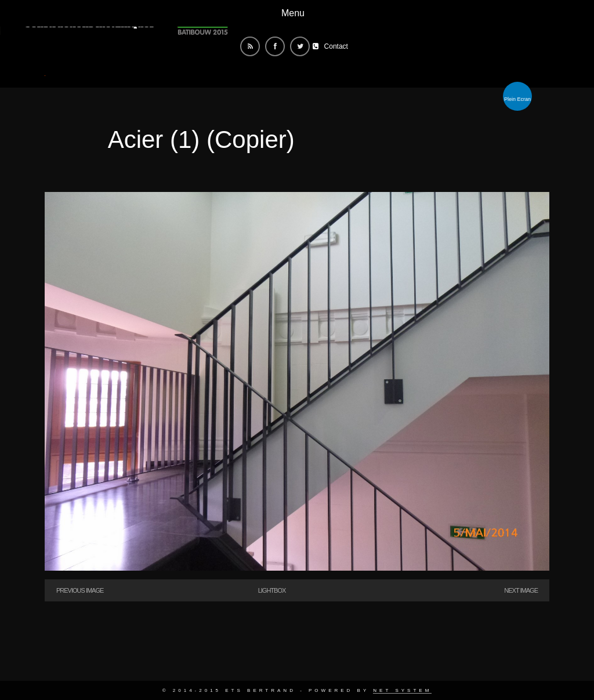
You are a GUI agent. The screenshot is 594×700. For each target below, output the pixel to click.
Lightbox (272, 590)
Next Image (521, 590)
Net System (402, 690)
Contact (336, 46)
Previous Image (80, 590)
